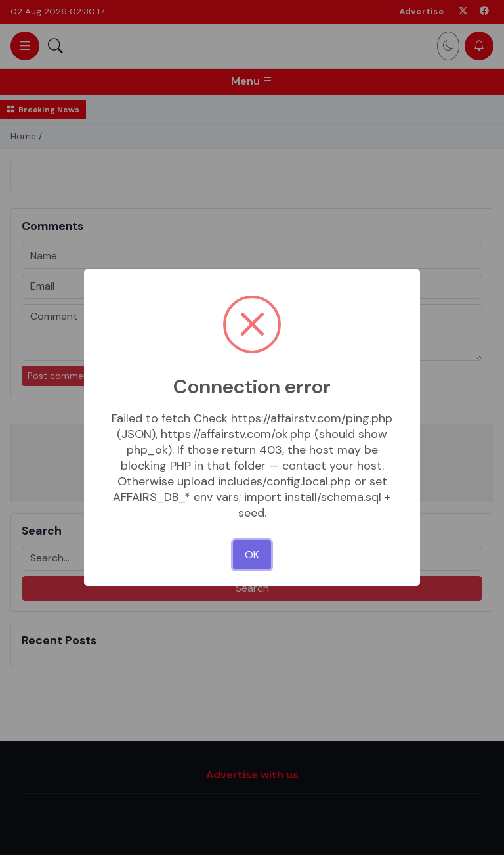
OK (252, 555)
